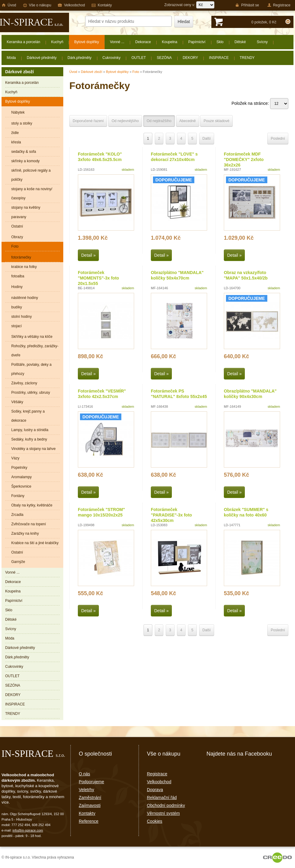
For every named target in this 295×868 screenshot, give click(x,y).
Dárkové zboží (92, 72)
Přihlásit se (247, 5)
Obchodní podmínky (166, 805)
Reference (89, 821)
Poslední (278, 139)
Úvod (73, 72)
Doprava (155, 790)
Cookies (155, 821)
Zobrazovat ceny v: (189, 5)
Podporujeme (91, 782)
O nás (84, 774)
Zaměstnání (90, 798)
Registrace (157, 774)
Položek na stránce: (260, 103)
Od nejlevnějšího (125, 121)
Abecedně (188, 121)
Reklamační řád (162, 798)
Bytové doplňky (117, 72)
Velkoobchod (159, 782)
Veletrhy (87, 790)
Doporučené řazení (88, 121)
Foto (136, 72)
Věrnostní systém (163, 813)
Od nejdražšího (159, 121)
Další (207, 139)
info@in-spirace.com (28, 830)
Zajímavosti (90, 805)
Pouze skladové (216, 121)
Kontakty (87, 813)
